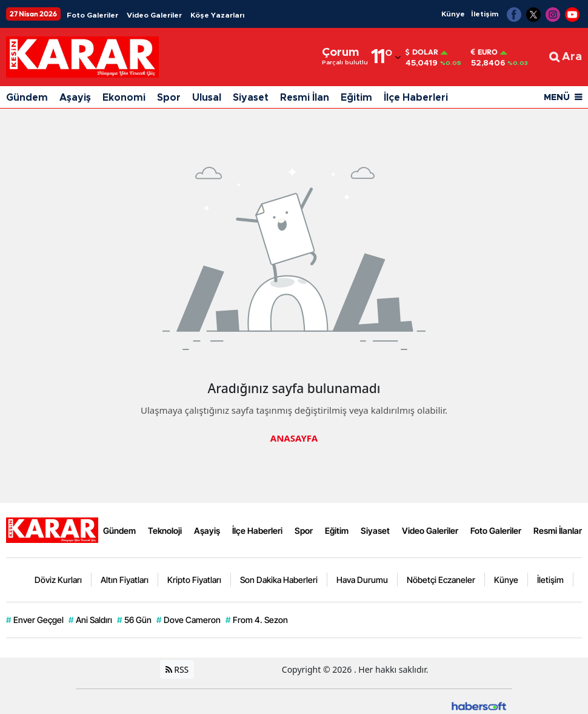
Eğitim (356, 98)
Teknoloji (165, 530)
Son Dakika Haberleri (279, 580)
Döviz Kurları (58, 580)
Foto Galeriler (92, 15)
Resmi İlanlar (558, 530)
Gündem (27, 98)
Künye (453, 14)
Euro (484, 52)
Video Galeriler (154, 15)
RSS (177, 669)
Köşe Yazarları (217, 15)
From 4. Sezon (257, 620)
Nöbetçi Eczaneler (441, 580)
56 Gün (134, 620)
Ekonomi (124, 98)
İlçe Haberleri (416, 98)
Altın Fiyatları (125, 580)
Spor (169, 98)
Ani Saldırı (90, 620)
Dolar (422, 52)
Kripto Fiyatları (194, 580)
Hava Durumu (362, 580)
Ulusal (207, 98)
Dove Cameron (189, 620)
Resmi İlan (305, 98)
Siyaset (251, 98)
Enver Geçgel (35, 620)
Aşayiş (75, 98)
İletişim (485, 14)
